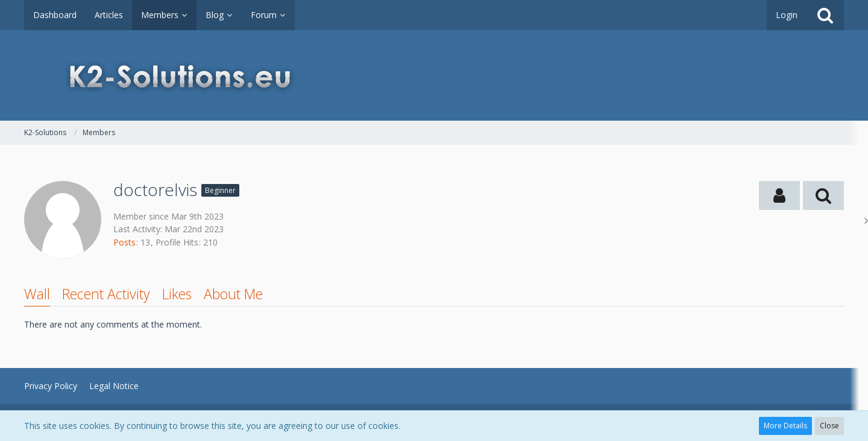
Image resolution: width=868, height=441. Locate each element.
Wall (37, 294)
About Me (233, 294)
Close (829, 426)
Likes (177, 294)
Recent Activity (106, 294)
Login (787, 15)
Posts (124, 242)
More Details (785, 426)
